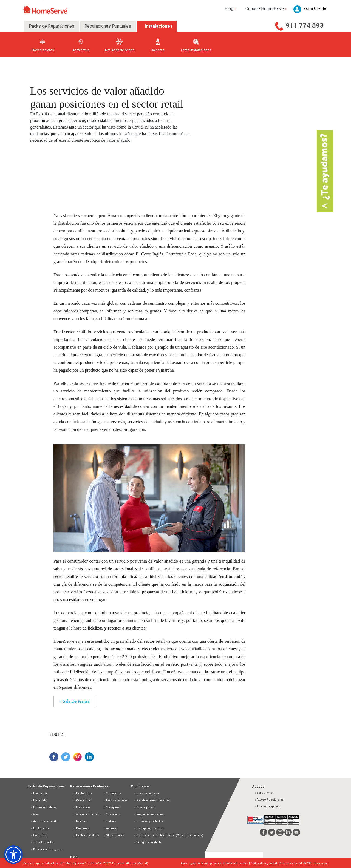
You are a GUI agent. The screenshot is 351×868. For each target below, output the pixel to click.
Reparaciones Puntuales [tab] (108, 26)
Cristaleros (111, 814)
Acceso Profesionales (269, 800)
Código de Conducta (148, 842)
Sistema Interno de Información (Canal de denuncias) (170, 835)
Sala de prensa (145, 807)
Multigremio (40, 828)
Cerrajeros (111, 807)
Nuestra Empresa (147, 793)
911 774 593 (305, 25)
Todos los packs (42, 842)
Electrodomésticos (43, 807)
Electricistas (83, 793)
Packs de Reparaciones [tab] (52, 26)
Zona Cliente (264, 793)
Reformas (110, 828)
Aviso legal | (189, 863)
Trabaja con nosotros (148, 828)
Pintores (110, 821)
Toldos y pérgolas (115, 800)
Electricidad (39, 800)
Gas (35, 814)
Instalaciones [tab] (159, 26)
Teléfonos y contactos (148, 821)
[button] (13, 855)
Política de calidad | (291, 863)
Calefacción (82, 800)
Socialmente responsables (152, 800)
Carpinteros (112, 793)
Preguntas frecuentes (149, 814)
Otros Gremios (114, 835)
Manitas (80, 821)
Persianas (81, 828)
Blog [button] (231, 9)
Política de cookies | (238, 863)
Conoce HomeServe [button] (267, 9)
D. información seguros (47, 849)
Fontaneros (82, 807)
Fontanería (39, 793)
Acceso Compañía (267, 806)
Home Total (39, 835)
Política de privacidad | (211, 863)
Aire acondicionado (44, 821)
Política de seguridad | (265, 863)
